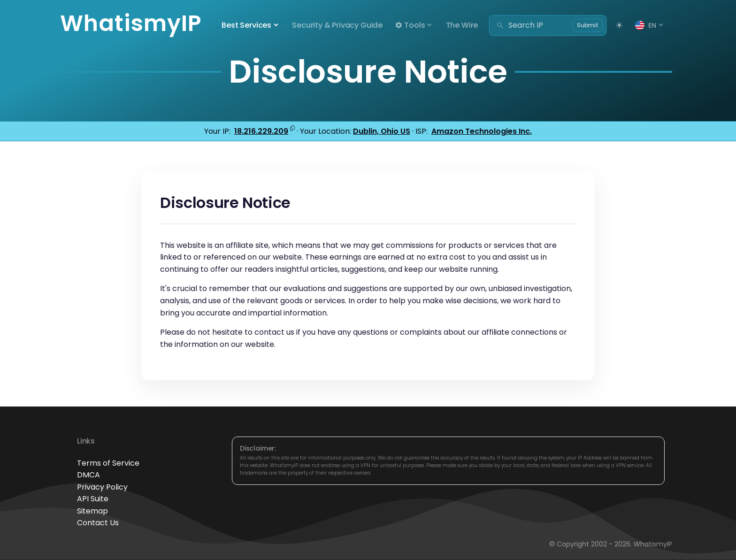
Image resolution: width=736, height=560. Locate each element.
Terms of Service (108, 463)
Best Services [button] (246, 25)
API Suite (93, 499)
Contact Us (98, 523)
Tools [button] (410, 25)
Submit (588, 25)
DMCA (88, 475)
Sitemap (92, 511)
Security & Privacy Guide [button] (337, 25)
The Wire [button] (462, 25)
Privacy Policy (102, 487)
